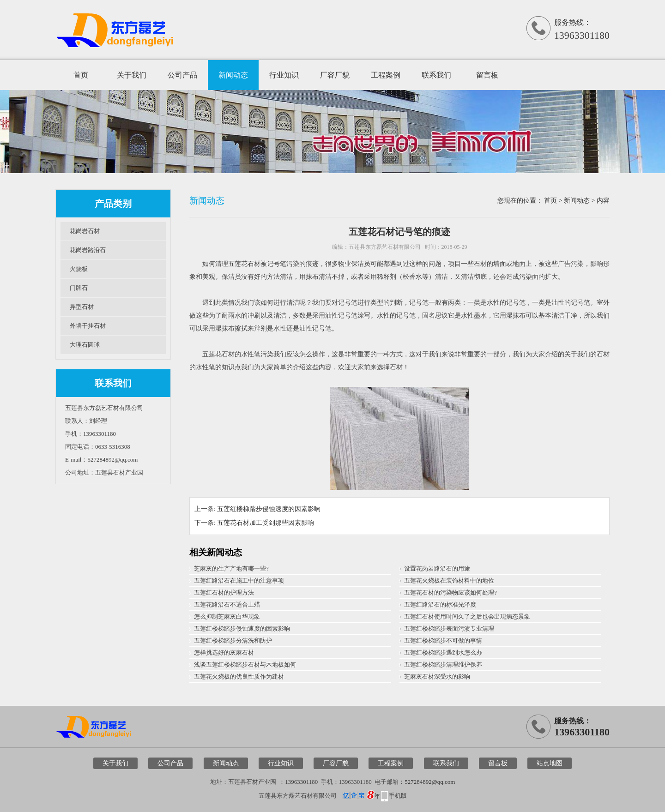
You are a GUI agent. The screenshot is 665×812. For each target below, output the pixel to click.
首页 (81, 75)
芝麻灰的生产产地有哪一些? (231, 568)
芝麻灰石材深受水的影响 (437, 677)
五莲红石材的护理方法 (224, 592)
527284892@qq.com (430, 782)
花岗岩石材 (85, 231)
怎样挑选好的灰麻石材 (224, 653)
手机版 (398, 796)
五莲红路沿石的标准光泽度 (440, 604)
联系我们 (436, 75)
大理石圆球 (85, 345)
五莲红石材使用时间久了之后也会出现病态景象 (467, 617)
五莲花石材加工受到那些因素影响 (266, 523)
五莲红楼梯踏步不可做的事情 (443, 641)
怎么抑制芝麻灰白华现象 (227, 617)
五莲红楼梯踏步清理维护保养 (443, 665)
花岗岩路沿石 (88, 250)
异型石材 (82, 307)
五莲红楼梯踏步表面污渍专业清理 (449, 629)
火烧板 (79, 269)
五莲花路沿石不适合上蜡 (227, 604)
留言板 (487, 75)
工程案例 (386, 75)
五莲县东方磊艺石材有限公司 (385, 247)
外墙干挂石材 (88, 326)
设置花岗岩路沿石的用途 (437, 568)
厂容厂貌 (335, 75)
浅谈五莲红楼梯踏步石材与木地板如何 (245, 665)
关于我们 (132, 75)
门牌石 (79, 288)
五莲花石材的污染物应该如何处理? (450, 592)
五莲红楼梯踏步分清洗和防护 (233, 641)
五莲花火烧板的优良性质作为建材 (239, 677)
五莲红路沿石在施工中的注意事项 (239, 580)
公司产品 (182, 75)
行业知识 (284, 75)
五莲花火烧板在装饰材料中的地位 (449, 580)
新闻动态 (233, 75)
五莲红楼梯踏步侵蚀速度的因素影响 (269, 509)
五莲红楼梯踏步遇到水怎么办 (443, 653)
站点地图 (550, 763)
